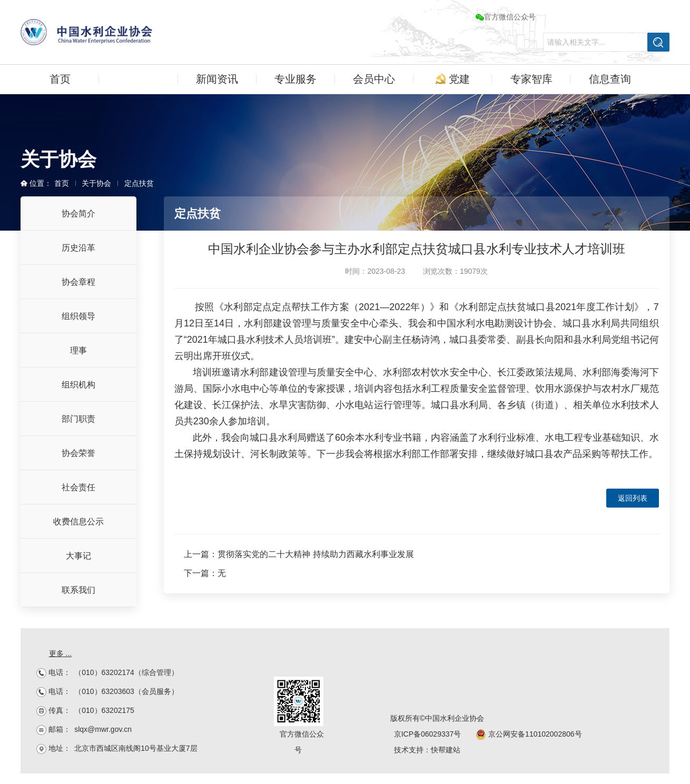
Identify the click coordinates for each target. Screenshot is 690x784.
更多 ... (61, 653)
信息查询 (610, 79)
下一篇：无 (205, 573)
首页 (60, 79)
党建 (453, 79)
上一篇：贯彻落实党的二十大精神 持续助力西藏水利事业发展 (299, 554)
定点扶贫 (139, 183)
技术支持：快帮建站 (427, 750)
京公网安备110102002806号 (529, 734)
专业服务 (295, 79)
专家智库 (531, 79)
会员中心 (374, 79)
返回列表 (633, 498)
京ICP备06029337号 (428, 734)
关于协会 (139, 79)
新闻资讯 (217, 79)
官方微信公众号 (506, 17)
